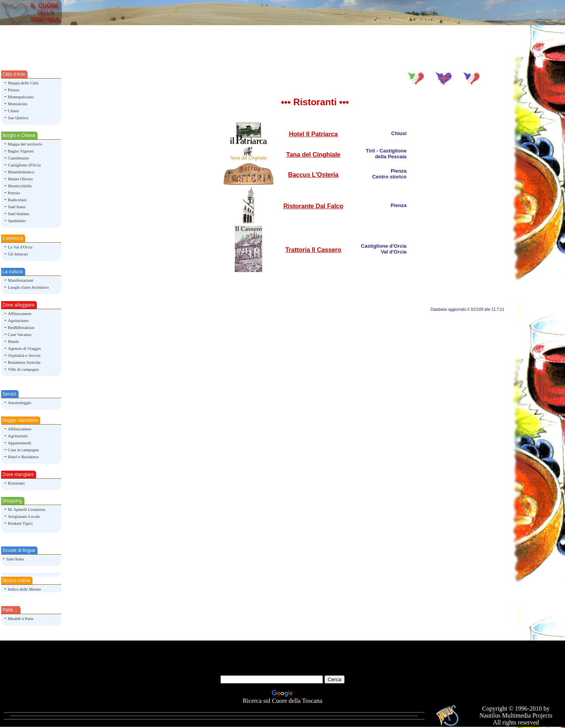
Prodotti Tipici (20, 523)
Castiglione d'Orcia (24, 165)
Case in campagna (23, 450)
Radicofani (17, 200)
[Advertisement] (283, 44)
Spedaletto (17, 221)
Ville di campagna (23, 369)
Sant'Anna (16, 207)
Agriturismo (18, 320)
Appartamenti (19, 443)
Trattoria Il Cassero (313, 250)
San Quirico (18, 118)
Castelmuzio (18, 158)
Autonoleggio (20, 403)
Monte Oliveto (20, 179)
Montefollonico (21, 172)
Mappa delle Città (23, 83)
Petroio (14, 193)
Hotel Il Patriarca (313, 134)
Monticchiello (20, 186)
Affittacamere (20, 313)
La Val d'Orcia (20, 247)
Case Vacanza (20, 334)
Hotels (13, 341)
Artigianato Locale (24, 516)
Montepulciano (21, 97)
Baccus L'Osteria (313, 175)
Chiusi (13, 111)
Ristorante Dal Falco (313, 206)
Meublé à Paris (20, 618)
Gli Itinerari (18, 254)
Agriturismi (18, 436)
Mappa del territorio (25, 144)
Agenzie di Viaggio (24, 348)
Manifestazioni (20, 280)
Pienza (13, 90)
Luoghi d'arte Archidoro (28, 287)
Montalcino (18, 104)
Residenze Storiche (24, 362)
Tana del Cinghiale (313, 155)
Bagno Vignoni (21, 151)
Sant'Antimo (18, 214)
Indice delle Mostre (24, 589)
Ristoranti (16, 483)
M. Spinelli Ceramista (26, 509)
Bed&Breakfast (21, 327)
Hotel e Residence (23, 457)
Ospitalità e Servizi (24, 355)
